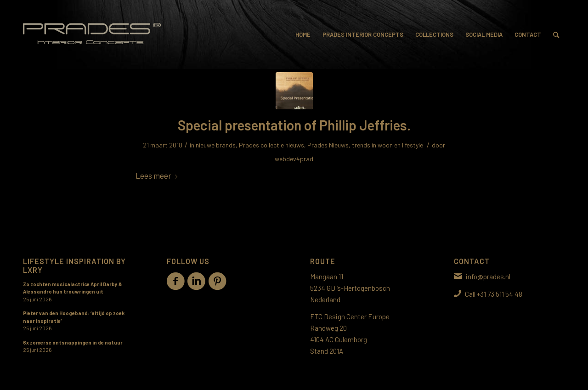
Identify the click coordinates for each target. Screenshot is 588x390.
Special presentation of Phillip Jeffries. (294, 125)
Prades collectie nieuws (271, 145)
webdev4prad (294, 159)
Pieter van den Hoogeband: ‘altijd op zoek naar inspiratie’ (74, 317)
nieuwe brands (216, 145)
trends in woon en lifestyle (387, 145)
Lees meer (158, 175)
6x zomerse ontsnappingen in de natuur (73, 342)
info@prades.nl (488, 277)
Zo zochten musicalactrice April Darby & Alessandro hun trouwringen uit (73, 288)
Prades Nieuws (328, 145)
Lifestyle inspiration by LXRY (74, 265)
